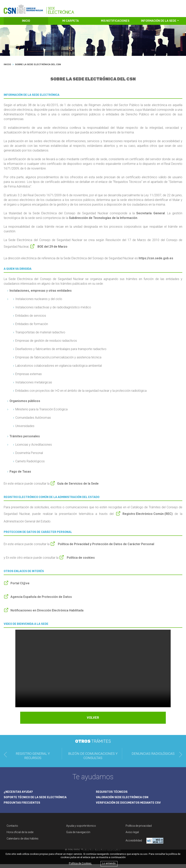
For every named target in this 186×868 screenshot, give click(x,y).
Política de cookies (80, 562)
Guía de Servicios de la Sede (78, 487)
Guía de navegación (78, 836)
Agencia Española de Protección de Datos (41, 601)
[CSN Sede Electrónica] (39, 9)
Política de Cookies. (80, 863)
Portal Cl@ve (20, 587)
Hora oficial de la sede (20, 836)
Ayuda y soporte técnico (81, 830)
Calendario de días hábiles (23, 842)
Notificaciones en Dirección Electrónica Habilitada (47, 614)
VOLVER (93, 721)
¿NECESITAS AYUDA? (19, 795)
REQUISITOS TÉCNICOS (113, 795)
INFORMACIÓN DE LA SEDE (159, 25)
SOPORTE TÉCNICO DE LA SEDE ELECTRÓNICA (38, 801)
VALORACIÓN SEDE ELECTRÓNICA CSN (124, 801)
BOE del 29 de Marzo (52, 250)
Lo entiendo (109, 863)
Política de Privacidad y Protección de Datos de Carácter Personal (106, 548)
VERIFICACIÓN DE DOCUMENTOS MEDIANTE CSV (131, 807)
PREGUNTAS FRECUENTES (23, 807)
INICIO (26, 25)
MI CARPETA (71, 25)
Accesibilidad (145, 845)
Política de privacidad (139, 830)
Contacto (12, 830)
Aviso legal (132, 836)
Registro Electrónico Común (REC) (148, 518)
